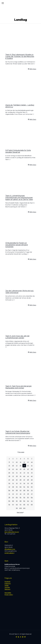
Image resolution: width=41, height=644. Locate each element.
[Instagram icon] (23, 637)
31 (17, 473)
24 (17, 469)
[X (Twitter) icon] (18, 637)
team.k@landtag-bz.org (12, 532)
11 (21, 462)
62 (28, 487)
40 (24, 476)
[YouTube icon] (20, 637)
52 (17, 483)
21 (32, 466)
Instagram (8, 583)
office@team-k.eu (10, 549)
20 (28, 466)
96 (24, 504)
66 (17, 490)
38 (17, 476)
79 (13, 497)
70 (32, 490)
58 (13, 487)
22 (9, 469)
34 (28, 473)
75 (24, 494)
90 (28, 501)
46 (20, 480)
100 (21, 508)
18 (20, 466)
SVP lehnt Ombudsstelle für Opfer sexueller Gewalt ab (18, 151)
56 (32, 483)
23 (13, 469)
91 (32, 501)
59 (17, 487)
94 (17, 504)
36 (9, 476)
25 (21, 469)
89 (24, 501)
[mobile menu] (3, 3)
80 (17, 497)
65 (13, 490)
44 (13, 480)
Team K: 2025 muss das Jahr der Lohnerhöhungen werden (17, 337)
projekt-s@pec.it (9, 553)
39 (20, 476)
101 (24, 508)
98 (32, 504)
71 (9, 494)
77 (32, 494)
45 (17, 480)
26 (24, 469)
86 (13, 501)
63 (32, 487)
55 (28, 483)
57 (9, 487)
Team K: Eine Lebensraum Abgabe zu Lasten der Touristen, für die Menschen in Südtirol (20, 56)
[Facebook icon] (16, 637)
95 (20, 504)
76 (28, 494)
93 (13, 504)
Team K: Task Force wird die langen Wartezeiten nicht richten (18, 387)
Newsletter (8, 593)
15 (9, 466)
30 (13, 473)
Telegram (7, 589)
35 (32, 473)
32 (21, 473)
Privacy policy (9, 595)
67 (21, 490)
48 (28, 480)
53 (21, 483)
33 (24, 473)
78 (9, 497)
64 (9, 490)
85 (9, 501)
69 (28, 490)
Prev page (20, 452)
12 (24, 462)
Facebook (7, 582)
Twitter (7, 585)
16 (13, 466)
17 (17, 466)
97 (28, 504)
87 (17, 501)
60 (21, 487)
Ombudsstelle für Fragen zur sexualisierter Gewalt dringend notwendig (17, 245)
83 (28, 497)
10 (17, 462)
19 (24, 466)
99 (17, 508)
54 (24, 483)
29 (9, 473)
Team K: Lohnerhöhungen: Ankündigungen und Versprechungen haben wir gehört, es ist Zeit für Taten (19, 198)
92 (9, 504)
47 (24, 480)
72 (13, 494)
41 (28, 476)
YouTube (7, 587)
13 (28, 462)
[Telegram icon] (25, 637)
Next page (21, 512)
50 (9, 483)
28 (32, 469)
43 (9, 480)
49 (32, 480)
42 (32, 476)
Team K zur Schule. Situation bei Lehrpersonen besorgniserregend (18, 432)
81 (20, 497)
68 (24, 490)
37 (13, 476)
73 (17, 494)
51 (13, 483)
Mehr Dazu (33, 69)
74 (21, 494)
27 (28, 469)
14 (32, 462)
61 (24, 487)
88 (21, 501)
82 (24, 497)
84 (32, 497)
